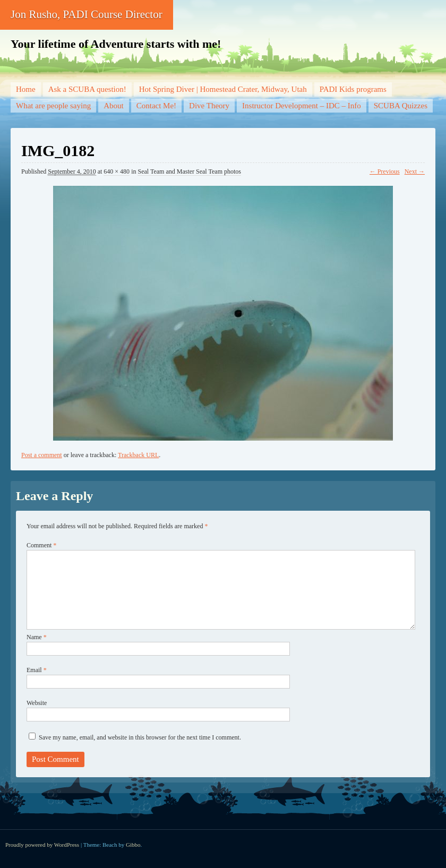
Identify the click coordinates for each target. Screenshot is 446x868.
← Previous (385, 171)
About (114, 106)
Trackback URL (138, 455)
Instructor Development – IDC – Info (302, 106)
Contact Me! (156, 106)
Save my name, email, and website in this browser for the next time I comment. (140, 737)
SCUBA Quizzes (401, 106)
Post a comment (42, 455)
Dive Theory (209, 106)
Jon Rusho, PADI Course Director (87, 14)
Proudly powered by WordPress (42, 845)
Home (26, 89)
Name (37, 637)
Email (37, 670)
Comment (41, 545)
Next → (415, 171)
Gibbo (133, 845)
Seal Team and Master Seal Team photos (189, 171)
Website (37, 703)
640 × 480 (117, 171)
